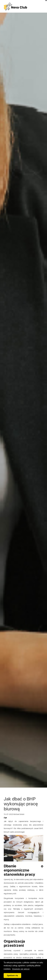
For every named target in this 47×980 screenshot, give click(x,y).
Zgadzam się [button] (12, 975)
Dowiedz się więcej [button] (21, 969)
